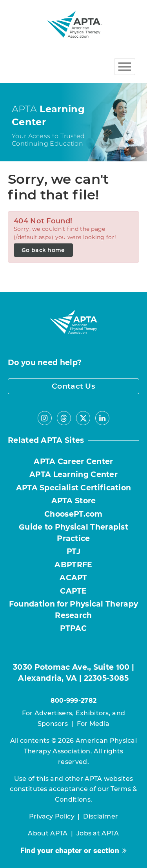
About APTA (48, 833)
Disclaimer (101, 816)
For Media (93, 724)
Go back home (43, 250)
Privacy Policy (52, 816)
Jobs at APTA (98, 833)
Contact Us (73, 386)
